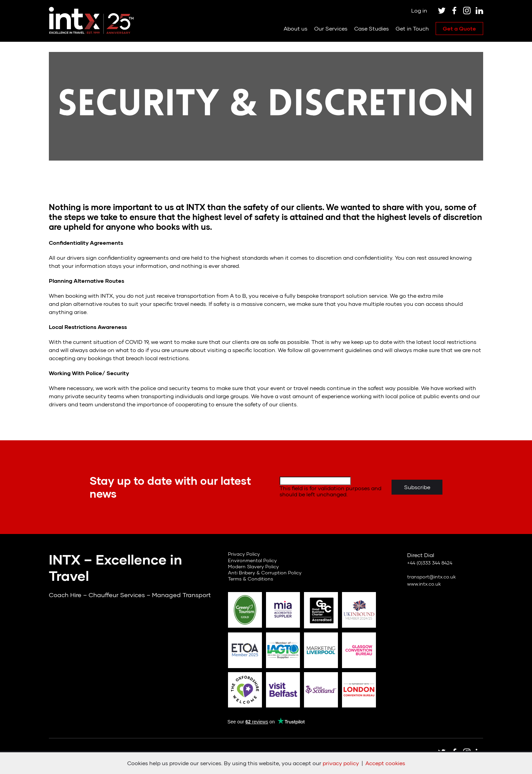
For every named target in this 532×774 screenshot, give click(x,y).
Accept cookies (385, 763)
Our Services (331, 28)
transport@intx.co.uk (431, 577)
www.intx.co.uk (424, 584)
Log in (419, 10)
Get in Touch (412, 28)
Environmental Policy (252, 560)
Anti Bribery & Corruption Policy (265, 573)
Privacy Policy (244, 554)
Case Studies (372, 28)
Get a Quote (459, 28)
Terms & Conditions (251, 579)
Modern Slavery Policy (253, 566)
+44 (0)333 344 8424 (430, 563)
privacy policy (341, 763)
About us (296, 28)
